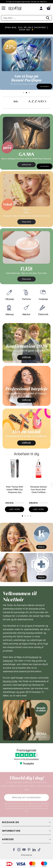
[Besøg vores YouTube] (24, 850)
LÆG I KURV (15, 509)
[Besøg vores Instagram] (19, 850)
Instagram (8, 661)
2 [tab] (25, 516)
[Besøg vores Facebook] (14, 850)
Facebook (33, 657)
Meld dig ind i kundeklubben (26, 797)
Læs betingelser (44, 86)
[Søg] (26, 18)
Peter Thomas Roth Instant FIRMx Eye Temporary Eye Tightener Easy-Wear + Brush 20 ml (15, 490)
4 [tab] (31, 516)
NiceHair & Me (10, 681)
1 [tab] (23, 516)
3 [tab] (28, 516)
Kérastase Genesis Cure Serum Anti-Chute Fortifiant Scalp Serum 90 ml (39, 490)
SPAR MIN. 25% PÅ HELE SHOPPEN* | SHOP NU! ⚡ (26, 29)
